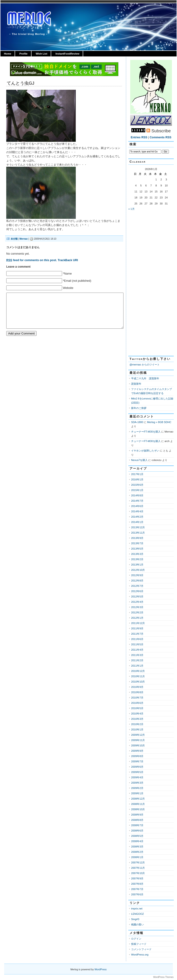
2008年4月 (137, 841)
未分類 (14, 239)
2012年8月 (137, 581)
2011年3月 (137, 655)
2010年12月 (138, 671)
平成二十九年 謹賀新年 (145, 378)
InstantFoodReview (67, 54)
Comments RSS (161, 137)
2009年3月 (137, 783)
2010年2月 (137, 724)
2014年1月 (137, 522)
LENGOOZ (137, 914)
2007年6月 (137, 894)
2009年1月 (137, 793)
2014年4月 (137, 511)
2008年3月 (137, 847)
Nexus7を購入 (139, 460)
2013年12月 (138, 527)
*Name (67, 274)
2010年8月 (137, 692)
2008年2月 (137, 852)
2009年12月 (138, 735)
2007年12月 (138, 863)
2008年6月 (137, 831)
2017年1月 (137, 474)
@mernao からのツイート (145, 365)
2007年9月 (137, 878)
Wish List (41, 54)
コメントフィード (141, 949)
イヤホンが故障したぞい (145, 451)
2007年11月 (138, 868)
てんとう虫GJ (21, 83)
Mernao (24, 239)
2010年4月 (137, 714)
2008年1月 (137, 857)
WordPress (101, 969)
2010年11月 (138, 676)
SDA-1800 (137, 422)
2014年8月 (137, 495)
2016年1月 (137, 479)
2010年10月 (138, 682)
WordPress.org (140, 955)
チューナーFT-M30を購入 (146, 432)
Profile (24, 54)
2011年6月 (137, 639)
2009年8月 (137, 756)
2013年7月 (137, 543)
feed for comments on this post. (32, 260)
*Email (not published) (77, 281)
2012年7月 (137, 586)
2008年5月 (137, 836)
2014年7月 (137, 501)
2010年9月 (137, 687)
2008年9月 (137, 815)
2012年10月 (138, 570)
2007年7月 (137, 889)
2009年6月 (137, 767)
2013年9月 (137, 538)
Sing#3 (135, 919)
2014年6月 (137, 506)
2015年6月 (137, 485)
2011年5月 (137, 644)
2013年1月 (137, 565)
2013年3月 (137, 554)
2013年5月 (137, 549)
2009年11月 (138, 740)
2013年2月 (137, 559)
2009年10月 (138, 745)
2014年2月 (137, 517)
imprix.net (137, 909)
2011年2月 (137, 660)
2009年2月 (137, 788)
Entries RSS (139, 137)
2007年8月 (137, 884)
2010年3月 (137, 719)
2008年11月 (138, 804)
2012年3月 (137, 607)
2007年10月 (138, 873)
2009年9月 (137, 751)
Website (68, 288)
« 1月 (131, 209)
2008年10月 (138, 809)
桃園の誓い (137, 924)
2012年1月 (137, 618)
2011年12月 (138, 623)
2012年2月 (137, 612)
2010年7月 (137, 698)
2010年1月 (137, 730)
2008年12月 (138, 799)
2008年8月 (137, 820)
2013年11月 (138, 533)
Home (8, 54)
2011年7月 (137, 634)
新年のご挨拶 (139, 408)
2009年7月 (137, 761)
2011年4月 (137, 650)
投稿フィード (139, 944)
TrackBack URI (68, 260)
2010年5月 (137, 708)
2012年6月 (137, 591)
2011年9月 (137, 628)
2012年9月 (137, 575)
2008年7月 (137, 825)
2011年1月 (137, 666)
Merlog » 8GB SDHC (159, 422)
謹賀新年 (136, 384)
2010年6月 (137, 703)
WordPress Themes (163, 977)
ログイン (136, 939)
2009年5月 (137, 772)
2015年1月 (137, 490)
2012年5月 (137, 597)
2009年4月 (137, 777)
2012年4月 (137, 602)
